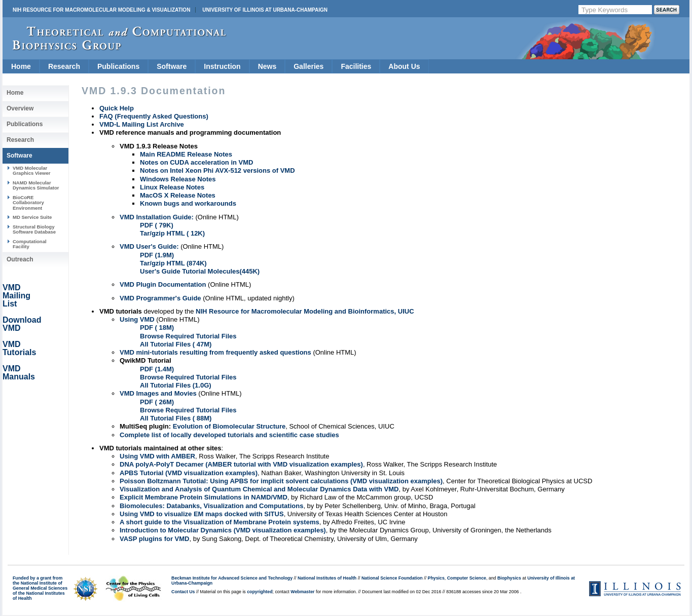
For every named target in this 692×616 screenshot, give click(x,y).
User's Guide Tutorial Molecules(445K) (200, 271)
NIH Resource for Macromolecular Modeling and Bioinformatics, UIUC (305, 311)
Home (21, 66)
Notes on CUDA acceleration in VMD (196, 162)
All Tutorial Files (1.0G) (176, 385)
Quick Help (117, 108)
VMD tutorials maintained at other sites (160, 448)
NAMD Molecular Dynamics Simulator (36, 185)
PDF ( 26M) (157, 402)
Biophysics (509, 578)
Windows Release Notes (178, 179)
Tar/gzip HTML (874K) (173, 263)
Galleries (308, 66)
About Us (404, 66)
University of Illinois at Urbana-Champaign (265, 10)
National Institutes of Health (327, 578)
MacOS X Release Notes (178, 195)
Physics (436, 578)
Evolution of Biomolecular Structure (229, 426)
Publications (118, 66)
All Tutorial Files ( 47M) (176, 344)
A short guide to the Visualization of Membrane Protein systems (220, 522)
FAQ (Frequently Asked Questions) (154, 116)
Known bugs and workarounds (188, 203)
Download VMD (22, 324)
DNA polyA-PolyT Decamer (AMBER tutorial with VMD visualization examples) (241, 464)
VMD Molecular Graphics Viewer (31, 170)
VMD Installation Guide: (157, 217)
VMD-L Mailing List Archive (142, 124)
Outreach (20, 259)
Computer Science (467, 578)
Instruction (222, 66)
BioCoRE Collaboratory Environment (28, 203)
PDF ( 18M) (157, 328)
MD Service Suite (32, 217)
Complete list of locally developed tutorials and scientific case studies (229, 435)
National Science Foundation (392, 578)
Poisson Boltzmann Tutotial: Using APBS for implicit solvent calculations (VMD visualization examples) (281, 481)
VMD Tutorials (19, 348)
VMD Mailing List (16, 296)
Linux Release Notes (172, 187)
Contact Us (183, 592)
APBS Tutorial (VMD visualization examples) (189, 473)
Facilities (356, 66)
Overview (20, 108)
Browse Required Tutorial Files (188, 336)
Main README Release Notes (186, 154)
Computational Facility (30, 244)
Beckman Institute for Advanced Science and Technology (232, 578)
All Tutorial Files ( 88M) (176, 418)
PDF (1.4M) (157, 369)
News (267, 66)
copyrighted (260, 592)
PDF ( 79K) (157, 225)
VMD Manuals (19, 373)
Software (172, 66)
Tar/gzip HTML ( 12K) (172, 233)
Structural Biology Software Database (34, 229)
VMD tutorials (121, 311)
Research (64, 66)
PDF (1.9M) (157, 255)
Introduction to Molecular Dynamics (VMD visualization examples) (223, 530)
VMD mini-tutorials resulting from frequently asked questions (215, 352)
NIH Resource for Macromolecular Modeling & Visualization (101, 10)
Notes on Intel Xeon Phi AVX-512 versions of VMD (217, 170)
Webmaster (302, 592)
